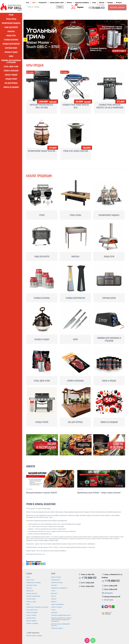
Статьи (53, 610)
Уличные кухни (11, 48)
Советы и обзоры (56, 607)
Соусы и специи (11, 75)
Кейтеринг (110, 2)
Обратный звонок (108, 600)
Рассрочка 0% (43, 2)
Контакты (69, 2)
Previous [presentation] (25, 40)
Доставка (102, 2)
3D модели (119, 2)
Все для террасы (11, 83)
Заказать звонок (117, 7)
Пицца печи (11, 35)
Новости (31, 466)
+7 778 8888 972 (97, 8)
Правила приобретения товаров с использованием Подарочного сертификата (61, 620)
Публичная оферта (57, 628)
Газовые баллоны (11, 40)
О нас (28, 2)
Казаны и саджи (11, 52)
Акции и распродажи (57, 604)
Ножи (11, 56)
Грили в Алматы (56, 577)
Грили (11, 15)
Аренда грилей (11, 79)
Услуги (94, 2)
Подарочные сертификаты (82, 2)
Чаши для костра (11, 27)
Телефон (102, 5)
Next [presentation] (126, 40)
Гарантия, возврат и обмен (57, 2)
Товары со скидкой (11, 87)
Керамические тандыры (11, 23)
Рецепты (54, 602)
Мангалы (11, 31)
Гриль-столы (11, 19)
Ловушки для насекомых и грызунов (11, 61)
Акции (34, 2)
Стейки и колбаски (11, 71)
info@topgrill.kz (109, 593)
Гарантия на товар (57, 582)
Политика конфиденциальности (61, 615)
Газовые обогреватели (11, 44)
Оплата (53, 596)
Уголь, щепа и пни (11, 66)
